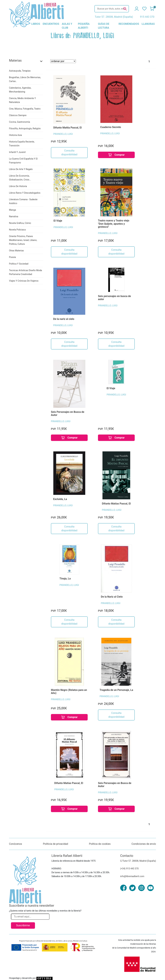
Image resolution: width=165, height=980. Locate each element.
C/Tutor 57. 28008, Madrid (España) (138, 861)
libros (36, 24)
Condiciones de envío (144, 844)
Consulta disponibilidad (69, 153)
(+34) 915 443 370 (129, 869)
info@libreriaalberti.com (132, 876)
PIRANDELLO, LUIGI (63, 134)
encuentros (51, 24)
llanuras (148, 24)
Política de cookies (100, 844)
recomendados (129, 24)
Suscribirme (23, 925)
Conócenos (16, 844)
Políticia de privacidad (55, 844)
